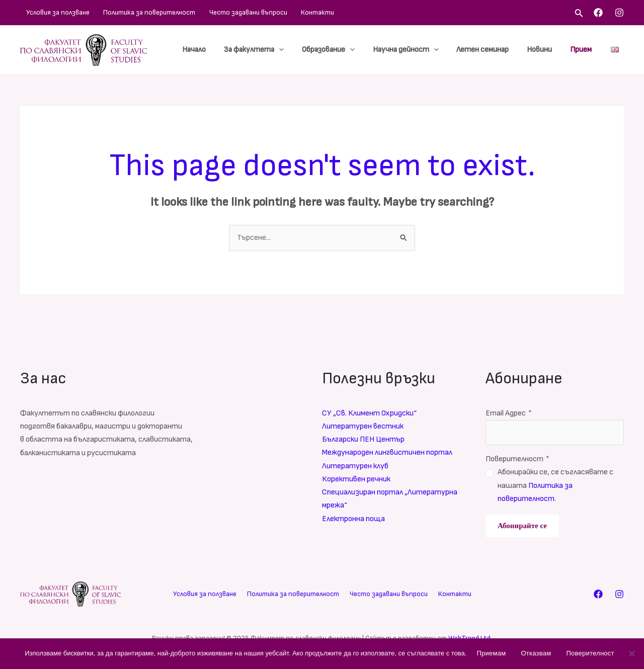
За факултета (270, 50)
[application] (295, 50)
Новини (544, 50)
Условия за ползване (52, 12)
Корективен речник (356, 480)
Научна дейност (416, 50)
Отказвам (536, 653)
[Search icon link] (579, 14)
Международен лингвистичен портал (388, 453)
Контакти (285, 12)
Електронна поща (353, 519)
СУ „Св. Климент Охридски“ (370, 413)
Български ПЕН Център (364, 440)
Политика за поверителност (135, 12)
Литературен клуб (355, 466)
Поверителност (517, 459)
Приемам (491, 653)
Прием (582, 50)
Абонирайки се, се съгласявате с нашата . (555, 486)
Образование (341, 50)
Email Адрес (509, 413)
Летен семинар (490, 50)
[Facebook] (598, 13)
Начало (213, 50)
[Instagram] (619, 13)
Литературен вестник (363, 426)
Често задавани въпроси (225, 12)
